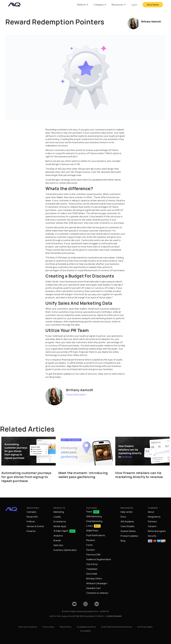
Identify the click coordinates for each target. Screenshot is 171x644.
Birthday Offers (94, 579)
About (151, 512)
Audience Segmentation (99, 559)
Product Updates (129, 536)
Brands (57, 540)
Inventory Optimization (65, 550)
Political (31, 521)
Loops (90, 526)
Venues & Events (35, 526)
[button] (83, 5)
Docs (123, 517)
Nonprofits (32, 517)
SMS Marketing (94, 516)
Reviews (91, 540)
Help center (127, 512)
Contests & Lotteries (97, 593)
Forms (90, 545)
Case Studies (128, 526)
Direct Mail (92, 574)
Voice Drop (92, 564)
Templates (92, 569)
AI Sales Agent (61, 531)
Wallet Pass (92, 531)
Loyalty (57, 517)
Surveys (91, 550)
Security (152, 536)
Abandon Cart (93, 588)
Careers (152, 526)
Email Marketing (94, 521)
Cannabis (31, 512)
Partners (152, 521)
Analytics (58, 536)
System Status (128, 531)
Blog (123, 541)
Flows (89, 512)
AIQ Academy (127, 521)
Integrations (154, 517)
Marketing (59, 512)
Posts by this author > (77, 395)
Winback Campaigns (97, 583)
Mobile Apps (60, 526)
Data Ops (58, 545)
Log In (134, 5)
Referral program (157, 531)
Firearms (31, 531)
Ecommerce (60, 521)
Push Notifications (96, 535)
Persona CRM (93, 555)
